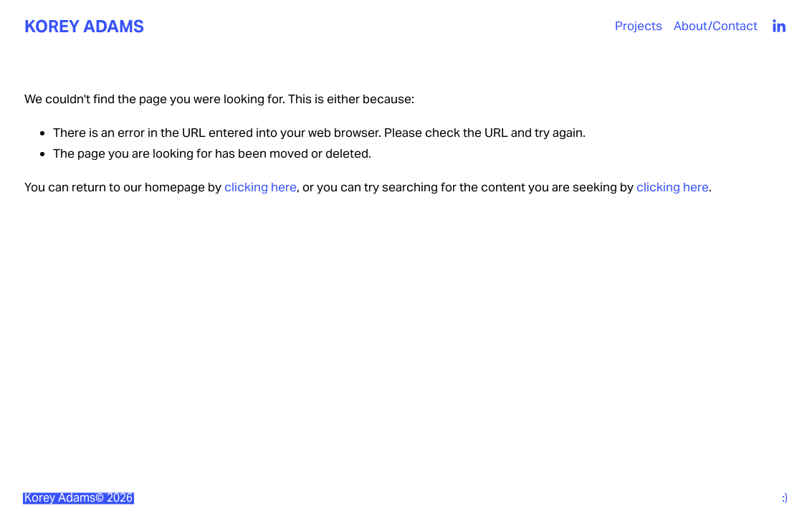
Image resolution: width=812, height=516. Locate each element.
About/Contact (716, 26)
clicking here (261, 187)
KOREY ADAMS (84, 26)
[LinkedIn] (779, 26)
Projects (639, 26)
